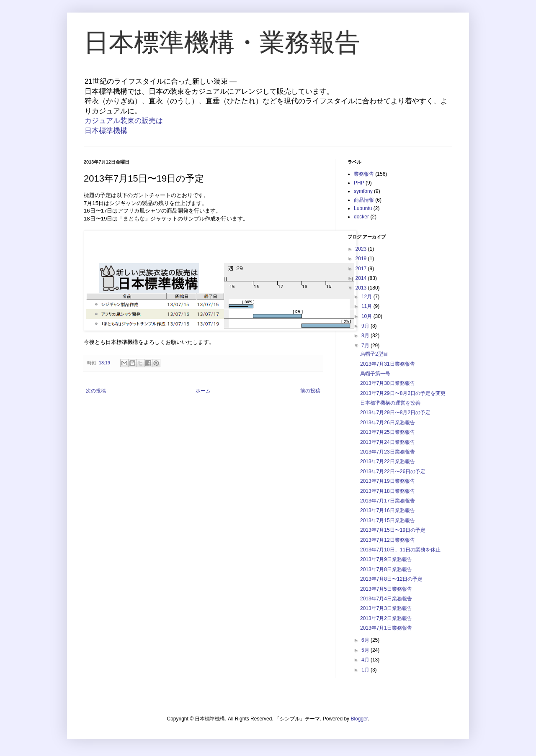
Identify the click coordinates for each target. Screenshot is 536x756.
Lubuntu (363, 208)
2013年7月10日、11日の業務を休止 (400, 550)
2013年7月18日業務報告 (388, 491)
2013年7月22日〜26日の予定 (393, 472)
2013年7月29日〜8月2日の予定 (395, 413)
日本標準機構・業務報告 (222, 42)
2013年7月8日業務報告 (386, 569)
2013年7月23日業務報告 (388, 452)
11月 (367, 306)
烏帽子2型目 (374, 354)
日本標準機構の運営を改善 (390, 403)
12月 (367, 297)
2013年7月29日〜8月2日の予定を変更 (403, 393)
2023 (362, 249)
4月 (366, 660)
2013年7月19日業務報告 (388, 481)
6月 (366, 640)
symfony (363, 191)
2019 (362, 259)
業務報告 (364, 174)
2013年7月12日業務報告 (388, 540)
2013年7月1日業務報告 (386, 628)
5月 (366, 650)
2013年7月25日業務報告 (388, 432)
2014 (362, 278)
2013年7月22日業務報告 (388, 461)
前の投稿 (310, 391)
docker (361, 217)
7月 (366, 346)
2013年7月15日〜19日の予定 (393, 530)
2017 (362, 269)
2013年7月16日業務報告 (388, 510)
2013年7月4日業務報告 (386, 599)
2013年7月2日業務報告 (386, 618)
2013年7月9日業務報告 (386, 559)
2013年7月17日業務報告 (388, 501)
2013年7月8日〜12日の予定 (391, 579)
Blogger (359, 719)
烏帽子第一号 (375, 374)
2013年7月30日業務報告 (388, 383)
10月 (367, 316)
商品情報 (364, 200)
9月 (366, 326)
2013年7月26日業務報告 (388, 423)
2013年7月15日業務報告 (388, 520)
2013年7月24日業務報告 (388, 442)
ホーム (203, 391)
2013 (362, 288)
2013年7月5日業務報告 (386, 589)
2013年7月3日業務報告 (386, 608)
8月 (366, 336)
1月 (366, 670)
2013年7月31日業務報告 (388, 364)
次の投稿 (96, 391)
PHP (359, 183)
